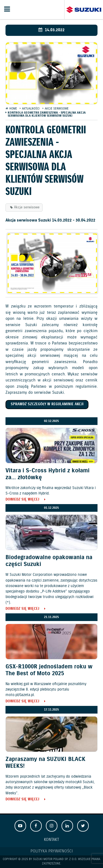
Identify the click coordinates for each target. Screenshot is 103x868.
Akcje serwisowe (27, 207)
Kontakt (51, 840)
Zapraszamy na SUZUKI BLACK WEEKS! (45, 763)
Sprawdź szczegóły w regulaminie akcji (47, 404)
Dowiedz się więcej (22, 500)
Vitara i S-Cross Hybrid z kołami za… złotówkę (48, 474)
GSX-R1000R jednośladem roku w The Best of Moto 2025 (49, 670)
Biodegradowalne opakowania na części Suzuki (49, 561)
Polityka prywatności (52, 851)
